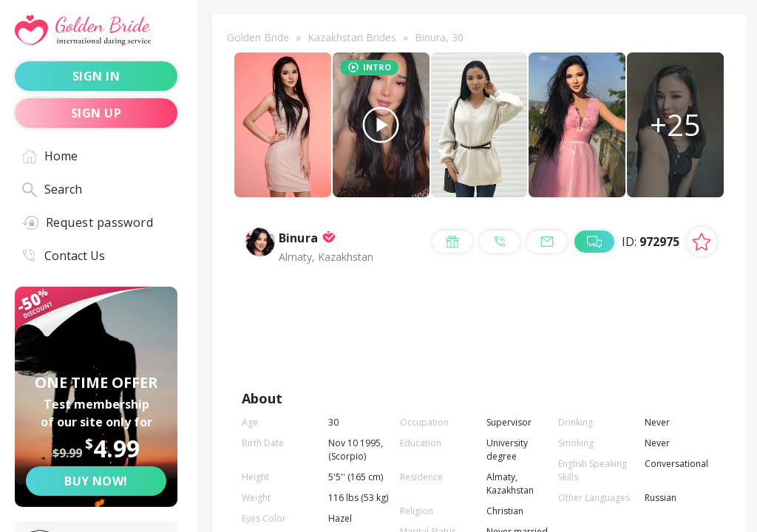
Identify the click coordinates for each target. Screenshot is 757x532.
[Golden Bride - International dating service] (96, 31)
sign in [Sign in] (96, 76)
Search (52, 189)
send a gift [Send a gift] (441, 324)
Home (50, 156)
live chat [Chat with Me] (435, 359)
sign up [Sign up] (96, 113)
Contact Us (64, 256)
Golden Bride (258, 37)
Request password (88, 222)
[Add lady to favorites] (702, 253)
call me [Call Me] (556, 324)
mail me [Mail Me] (659, 324)
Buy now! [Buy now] (96, 481)
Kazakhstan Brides (352, 37)
